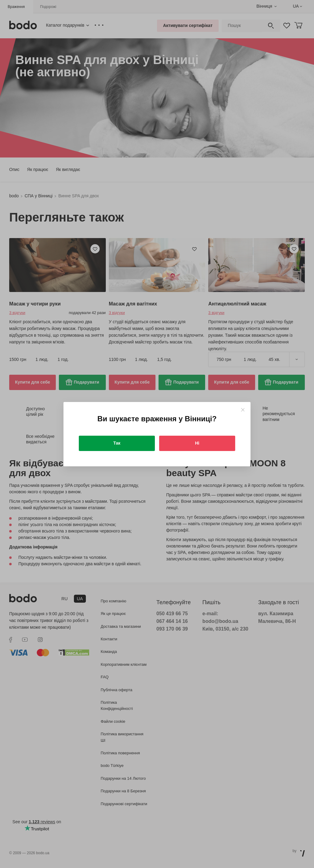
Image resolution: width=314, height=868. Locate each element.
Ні (197, 443)
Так (117, 443)
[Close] (243, 410)
